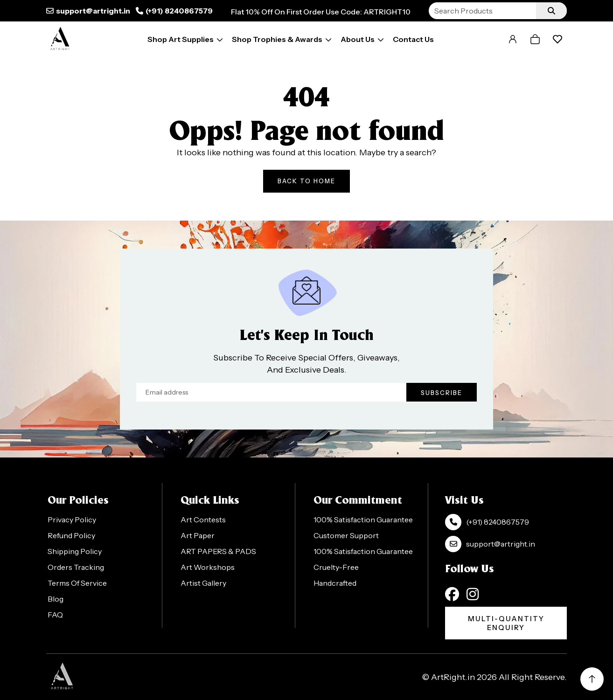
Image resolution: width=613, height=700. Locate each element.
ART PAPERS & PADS (218, 551)
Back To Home (306, 181)
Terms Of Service (77, 583)
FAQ (55, 615)
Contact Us (413, 39)
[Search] (482, 11)
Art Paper (198, 535)
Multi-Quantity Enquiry (506, 623)
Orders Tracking (76, 567)
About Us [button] (358, 39)
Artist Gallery (203, 583)
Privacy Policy (72, 520)
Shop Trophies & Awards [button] (277, 39)
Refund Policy (71, 535)
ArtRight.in (453, 677)
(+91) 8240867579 (179, 11)
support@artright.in (93, 11)
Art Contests (203, 520)
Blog (56, 599)
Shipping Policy (75, 551)
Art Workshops (208, 567)
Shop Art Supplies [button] (181, 39)
